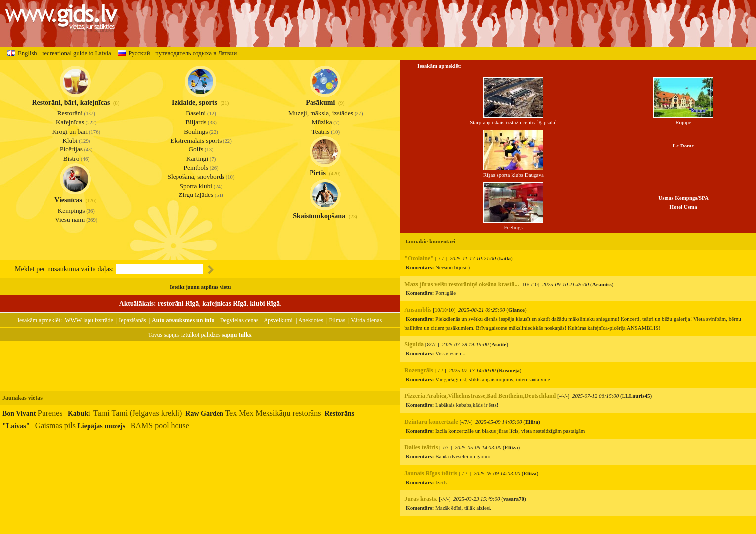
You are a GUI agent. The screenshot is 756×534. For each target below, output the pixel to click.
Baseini (196, 113)
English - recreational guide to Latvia (59, 53)
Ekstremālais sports (196, 140)
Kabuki (79, 413)
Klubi (70, 140)
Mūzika (322, 122)
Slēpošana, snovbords (196, 176)
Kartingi (197, 159)
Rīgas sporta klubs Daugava (513, 171)
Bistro (71, 159)
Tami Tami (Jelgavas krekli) (138, 413)
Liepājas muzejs (101, 426)
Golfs (196, 149)
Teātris (321, 131)
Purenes (50, 413)
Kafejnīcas (70, 122)
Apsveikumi (278, 320)
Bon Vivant (19, 413)
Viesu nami (70, 219)
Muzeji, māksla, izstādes (321, 113)
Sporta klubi (196, 186)
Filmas (337, 320)
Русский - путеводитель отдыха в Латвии (177, 53)
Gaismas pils (55, 425)
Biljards (196, 122)
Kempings (71, 211)
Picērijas (71, 149)
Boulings (196, 131)
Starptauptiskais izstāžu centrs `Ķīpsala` (513, 119)
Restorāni (70, 113)
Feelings (513, 224)
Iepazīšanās (132, 320)
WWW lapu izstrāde (89, 320)
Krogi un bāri (70, 131)
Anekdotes (311, 320)
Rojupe (683, 119)
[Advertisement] (200, 366)
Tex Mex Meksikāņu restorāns (273, 413)
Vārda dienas (366, 320)
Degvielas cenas (239, 320)
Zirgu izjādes (196, 195)
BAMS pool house (160, 425)
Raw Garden (204, 413)
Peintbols (196, 168)
